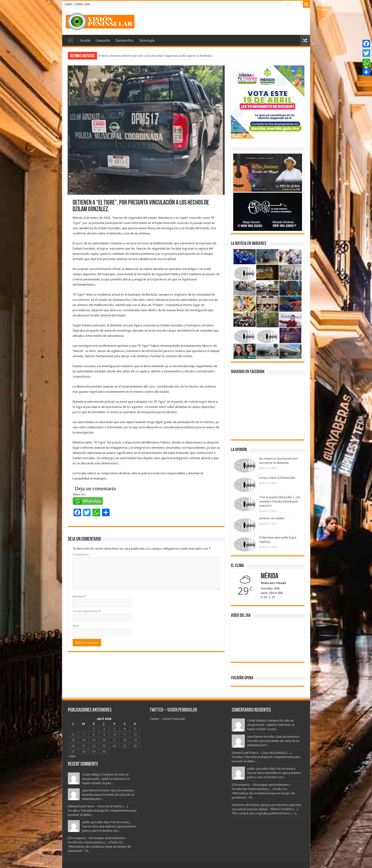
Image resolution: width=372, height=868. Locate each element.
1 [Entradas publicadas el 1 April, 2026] (94, 729)
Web (76, 626)
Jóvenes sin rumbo (272, 518)
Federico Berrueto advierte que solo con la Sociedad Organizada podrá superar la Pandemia (155, 56)
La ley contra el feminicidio (277, 478)
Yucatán (85, 40)
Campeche (103, 40)
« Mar (72, 756)
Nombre (79, 596)
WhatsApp (92, 501)
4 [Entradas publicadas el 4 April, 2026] (125, 729)
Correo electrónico (87, 611)
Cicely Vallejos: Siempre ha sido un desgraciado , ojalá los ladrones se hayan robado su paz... (106, 779)
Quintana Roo (125, 40)
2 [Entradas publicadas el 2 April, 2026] (104, 729)
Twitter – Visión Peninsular (173, 710)
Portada (71, 40)
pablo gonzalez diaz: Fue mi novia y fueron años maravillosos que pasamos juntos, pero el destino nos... (109, 826)
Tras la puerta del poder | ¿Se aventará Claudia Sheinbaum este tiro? (280, 501)
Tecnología (147, 40)
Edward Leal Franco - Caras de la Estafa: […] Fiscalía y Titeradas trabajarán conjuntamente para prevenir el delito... (102, 811)
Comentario (81, 555)
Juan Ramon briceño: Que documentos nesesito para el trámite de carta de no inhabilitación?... (108, 795)
